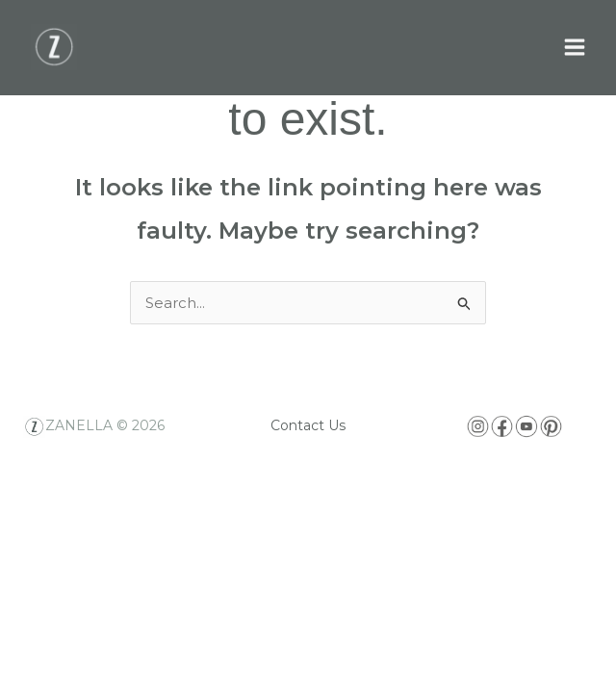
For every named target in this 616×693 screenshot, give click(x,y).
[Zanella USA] (54, 47)
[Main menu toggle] (575, 48)
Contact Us (308, 425)
